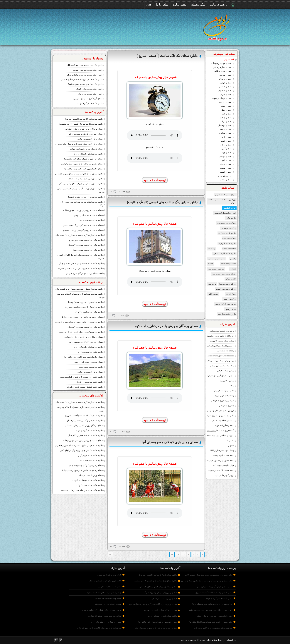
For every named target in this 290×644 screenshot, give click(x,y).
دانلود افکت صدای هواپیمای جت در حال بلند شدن (82, 79)
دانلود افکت (231, 218)
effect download (229, 248)
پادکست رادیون (229, 299)
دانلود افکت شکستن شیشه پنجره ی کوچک (85, 84)
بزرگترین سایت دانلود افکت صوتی (222, 201)
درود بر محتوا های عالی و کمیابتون (220, 411)
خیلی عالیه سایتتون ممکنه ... (222, 465)
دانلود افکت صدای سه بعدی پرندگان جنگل (85, 65)
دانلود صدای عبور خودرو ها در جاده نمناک (85, 179)
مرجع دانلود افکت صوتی (225, 195)
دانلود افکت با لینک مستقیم (224, 253)
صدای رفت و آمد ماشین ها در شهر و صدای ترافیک (82, 164)
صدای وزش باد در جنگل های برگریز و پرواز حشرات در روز (79, 144)
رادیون (233, 259)
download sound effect (226, 223)
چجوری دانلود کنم (227, 406)
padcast (233, 269)
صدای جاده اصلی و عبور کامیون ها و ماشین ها (84, 169)
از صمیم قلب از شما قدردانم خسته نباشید (217, 346)
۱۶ (172, 554)
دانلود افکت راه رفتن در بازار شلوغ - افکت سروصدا (81, 377)
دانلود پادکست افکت (227, 233)
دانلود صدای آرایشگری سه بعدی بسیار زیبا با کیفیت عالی (79, 235)
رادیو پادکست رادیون (227, 314)
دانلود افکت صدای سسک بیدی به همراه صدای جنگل (81, 263)
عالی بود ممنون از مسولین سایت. (220, 415)
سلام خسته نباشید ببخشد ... (222, 455)
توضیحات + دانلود (155, 180)
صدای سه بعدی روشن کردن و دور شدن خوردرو (83, 230)
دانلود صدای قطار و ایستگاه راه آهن (88, 154)
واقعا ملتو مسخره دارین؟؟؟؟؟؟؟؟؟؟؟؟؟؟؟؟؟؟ (214, 450)
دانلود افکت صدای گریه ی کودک (89, 312)
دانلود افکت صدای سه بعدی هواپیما (88, 70)
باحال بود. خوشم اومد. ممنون (222, 331)
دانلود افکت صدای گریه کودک (90, 103)
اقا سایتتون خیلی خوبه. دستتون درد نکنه (218, 336)
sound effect (231, 294)
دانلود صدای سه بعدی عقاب (91, 220)
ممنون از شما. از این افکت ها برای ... (106, 622)
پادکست (211, 248)
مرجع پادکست (229, 208)
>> (110, 554)
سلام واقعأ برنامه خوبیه (224, 425)
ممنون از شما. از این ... (225, 371)
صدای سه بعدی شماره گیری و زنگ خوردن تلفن (83, 225)
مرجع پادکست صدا (216, 269)
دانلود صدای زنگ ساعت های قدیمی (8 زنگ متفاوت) (81, 124)
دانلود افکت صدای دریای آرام (90, 94)
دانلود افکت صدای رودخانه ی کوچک (88, 480)
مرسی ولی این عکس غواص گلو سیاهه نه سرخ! (214, 361)
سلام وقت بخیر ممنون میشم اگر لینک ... (105, 616)
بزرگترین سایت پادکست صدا (224, 274)
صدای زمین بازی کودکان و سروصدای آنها (86, 134)
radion (210, 264)
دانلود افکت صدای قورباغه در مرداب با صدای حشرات (80, 268)
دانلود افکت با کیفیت (227, 243)
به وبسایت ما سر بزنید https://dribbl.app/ (217, 435)
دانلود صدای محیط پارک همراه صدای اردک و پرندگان (81, 184)
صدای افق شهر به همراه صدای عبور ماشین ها (83, 159)
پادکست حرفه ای (229, 228)
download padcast (228, 264)
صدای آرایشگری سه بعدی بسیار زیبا (87, 99)
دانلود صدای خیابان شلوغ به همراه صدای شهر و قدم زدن (79, 174)
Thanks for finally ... (226, 351)
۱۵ (178, 554)
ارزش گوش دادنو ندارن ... (223, 475)
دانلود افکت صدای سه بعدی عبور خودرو (86, 240)
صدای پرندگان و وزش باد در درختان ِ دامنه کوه (84, 129)
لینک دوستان (198, 5)
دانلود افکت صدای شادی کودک (89, 89)
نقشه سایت (179, 5)
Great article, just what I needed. (221, 356)
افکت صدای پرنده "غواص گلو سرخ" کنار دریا (84, 273)
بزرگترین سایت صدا (228, 284)
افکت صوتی (231, 279)
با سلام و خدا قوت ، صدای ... (222, 420)
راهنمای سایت (218, 5)
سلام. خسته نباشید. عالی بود (222, 341)
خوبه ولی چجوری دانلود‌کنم (223, 401)
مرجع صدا (212, 284)
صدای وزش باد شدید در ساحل (90, 139)
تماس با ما (162, 5)
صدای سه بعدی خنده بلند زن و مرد (88, 215)
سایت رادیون (230, 309)
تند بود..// (230, 440)
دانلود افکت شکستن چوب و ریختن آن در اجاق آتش (81, 450)
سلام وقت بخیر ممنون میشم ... (221, 366)
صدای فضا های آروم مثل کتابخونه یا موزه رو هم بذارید (212, 376)
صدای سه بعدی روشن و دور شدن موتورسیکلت (83, 210)
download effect (229, 238)
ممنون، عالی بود (227, 381)
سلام (232, 386)
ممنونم (231, 445)
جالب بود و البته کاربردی (224, 391)
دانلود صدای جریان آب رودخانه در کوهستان (85, 197)
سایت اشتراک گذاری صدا (225, 304)
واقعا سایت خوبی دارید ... (224, 396)
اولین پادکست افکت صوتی (225, 213)
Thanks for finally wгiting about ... (107, 598)
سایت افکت (213, 294)
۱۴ (183, 554)
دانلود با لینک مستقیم (217, 259)
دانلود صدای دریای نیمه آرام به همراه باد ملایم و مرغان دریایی (207, 581)
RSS (149, 5)
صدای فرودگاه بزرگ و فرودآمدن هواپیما (86, 149)
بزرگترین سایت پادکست (226, 289)
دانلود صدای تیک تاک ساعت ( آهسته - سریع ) (84, 119)
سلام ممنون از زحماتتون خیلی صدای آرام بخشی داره (212, 460)
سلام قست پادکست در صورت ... (220, 470)
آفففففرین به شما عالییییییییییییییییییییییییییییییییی (215, 430)
